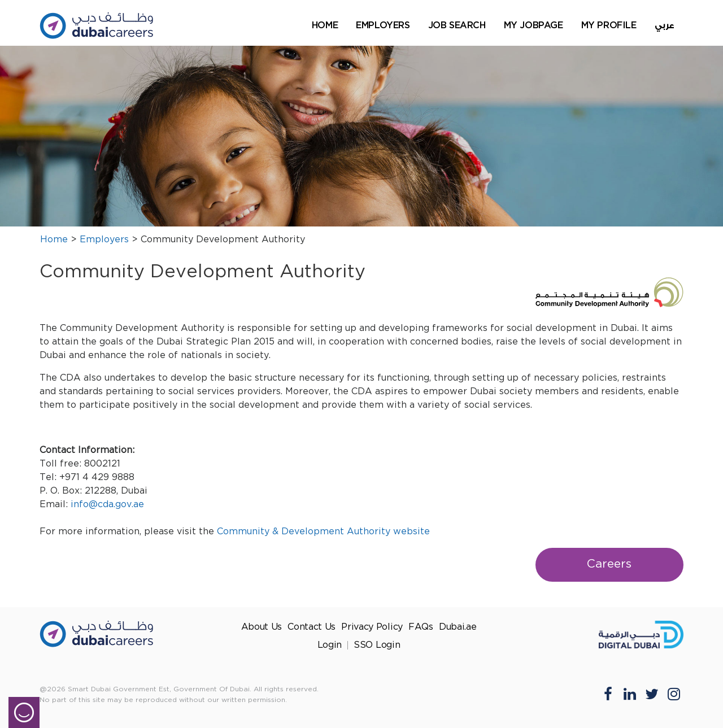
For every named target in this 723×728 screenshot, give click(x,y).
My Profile (609, 25)
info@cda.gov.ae (107, 505)
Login (330, 645)
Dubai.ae (458, 627)
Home (325, 25)
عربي (665, 26)
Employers (383, 25)
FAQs (421, 627)
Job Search (457, 25)
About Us (262, 627)
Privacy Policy (372, 627)
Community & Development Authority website (323, 532)
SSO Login (377, 645)
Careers (609, 564)
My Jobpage (533, 25)
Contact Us (312, 627)
